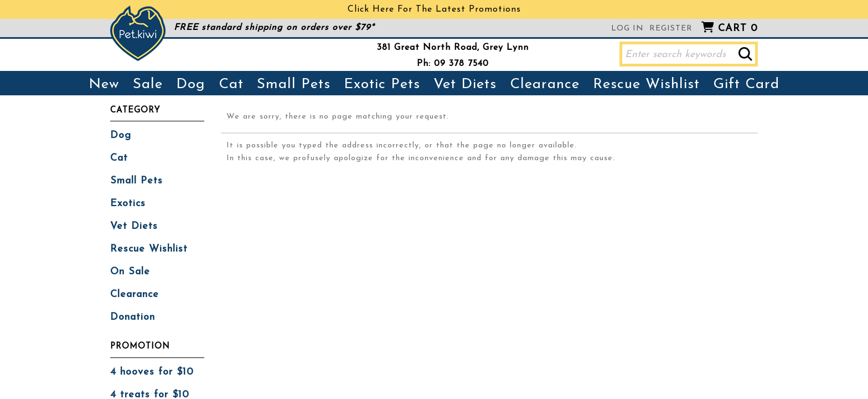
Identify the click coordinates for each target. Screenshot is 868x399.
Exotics (128, 204)
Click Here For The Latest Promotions (434, 9)
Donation (133, 317)
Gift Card (746, 85)
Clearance (545, 85)
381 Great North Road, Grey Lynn (453, 48)
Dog (191, 85)
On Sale (130, 272)
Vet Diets (465, 85)
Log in (627, 29)
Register (671, 29)
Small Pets (294, 85)
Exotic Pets (382, 85)
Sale (148, 85)
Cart (738, 29)
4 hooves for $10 (152, 372)
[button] (745, 54)
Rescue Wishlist (646, 85)
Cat (231, 85)
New (104, 85)
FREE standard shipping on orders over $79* (274, 28)
